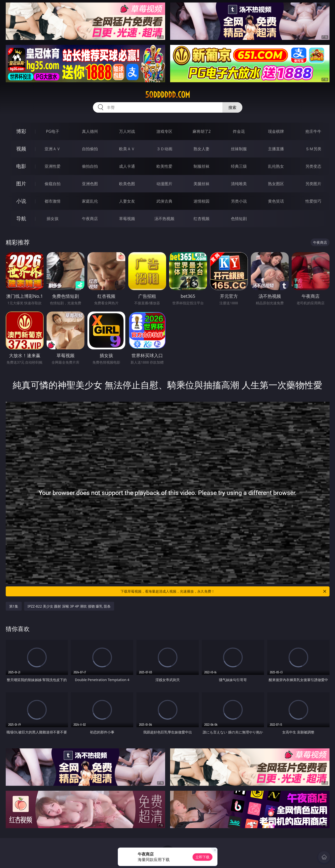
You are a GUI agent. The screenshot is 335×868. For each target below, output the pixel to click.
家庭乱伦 (90, 201)
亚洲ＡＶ (53, 149)
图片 (21, 184)
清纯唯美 (239, 184)
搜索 (232, 107)
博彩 (21, 131)
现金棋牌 (276, 131)
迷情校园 (201, 201)
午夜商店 (90, 219)
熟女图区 (276, 184)
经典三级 (239, 166)
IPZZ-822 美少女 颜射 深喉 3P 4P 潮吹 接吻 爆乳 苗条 (69, 606)
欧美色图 (127, 184)
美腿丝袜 (201, 184)
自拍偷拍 (90, 149)
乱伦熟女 (276, 166)
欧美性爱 (164, 166)
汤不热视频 (164, 219)
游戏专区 (164, 131)
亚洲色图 (90, 184)
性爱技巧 (313, 201)
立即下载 (202, 857)
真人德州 (90, 131)
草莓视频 (127, 219)
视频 (21, 149)
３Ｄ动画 (164, 149)
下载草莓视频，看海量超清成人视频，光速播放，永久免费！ (224, 591)
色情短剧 (239, 219)
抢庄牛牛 (313, 131)
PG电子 (53, 131)
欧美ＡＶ (127, 149)
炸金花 (239, 131)
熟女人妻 (201, 149)
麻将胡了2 (202, 131)
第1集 (14, 606)
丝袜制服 (239, 149)
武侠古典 (164, 201)
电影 (21, 166)
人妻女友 (127, 201)
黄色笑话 (276, 201)
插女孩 (53, 219)
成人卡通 (127, 166)
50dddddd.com (168, 95)
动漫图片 (164, 184)
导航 (21, 218)
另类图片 (313, 184)
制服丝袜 (201, 166)
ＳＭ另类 (313, 149)
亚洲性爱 (53, 166)
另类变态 (313, 166)
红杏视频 (201, 219)
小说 (21, 201)
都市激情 (53, 201)
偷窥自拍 (53, 184)
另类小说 (239, 201)
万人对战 (127, 131)
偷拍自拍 (90, 166)
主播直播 (276, 149)
